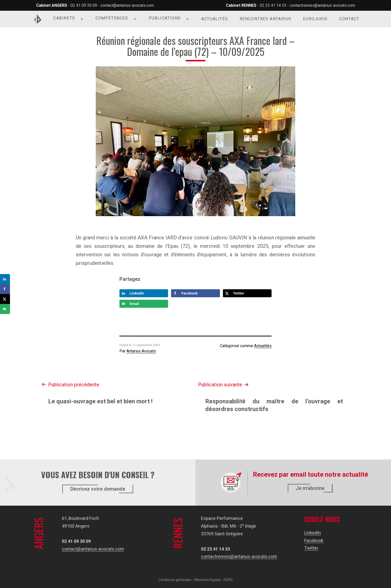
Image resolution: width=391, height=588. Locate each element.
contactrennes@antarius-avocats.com (322, 5)
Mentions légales (208, 580)
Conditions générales (175, 580)
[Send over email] (144, 304)
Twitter (311, 548)
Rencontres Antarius (266, 19)
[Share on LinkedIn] (144, 293)
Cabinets (64, 18)
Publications (165, 18)
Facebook (314, 540)
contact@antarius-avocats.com (127, 5)
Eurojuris (315, 19)
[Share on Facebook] (195, 293)
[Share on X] (247, 293)
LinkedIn (313, 533)
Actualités (215, 19)
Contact (349, 19)
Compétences (112, 18)
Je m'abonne (310, 488)
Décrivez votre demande (98, 489)
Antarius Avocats (141, 351)
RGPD (228, 580)
